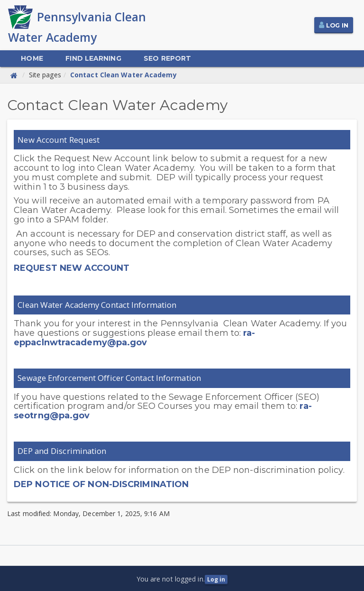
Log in (216, 579)
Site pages (45, 75)
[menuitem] (32, 59)
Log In (337, 25)
